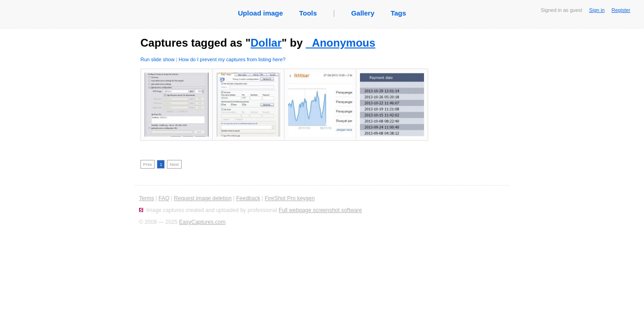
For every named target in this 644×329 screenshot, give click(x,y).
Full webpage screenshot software (320, 210)
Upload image (260, 13)
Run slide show (158, 59)
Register (621, 10)
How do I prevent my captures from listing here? (232, 59)
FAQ (164, 198)
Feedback (248, 198)
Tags (398, 13)
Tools (308, 13)
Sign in (597, 10)
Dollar (266, 43)
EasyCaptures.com (202, 222)
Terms (147, 198)
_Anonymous (341, 43)
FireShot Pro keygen (290, 198)
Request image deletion (203, 198)
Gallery (363, 13)
